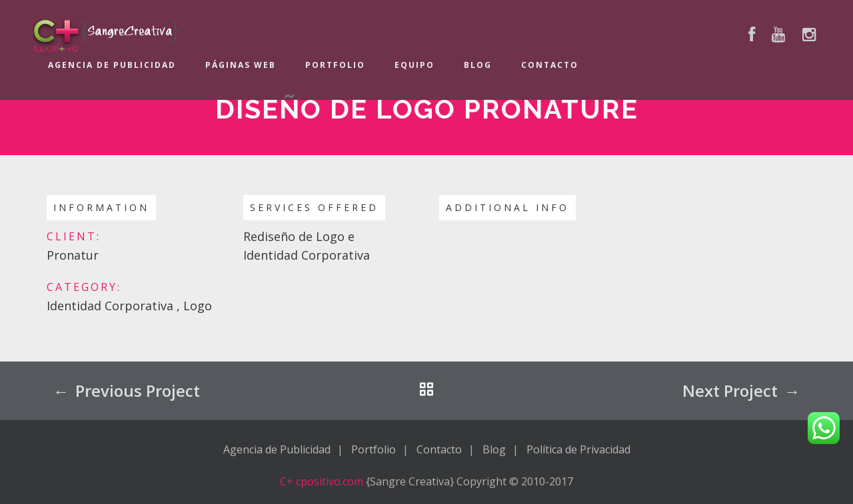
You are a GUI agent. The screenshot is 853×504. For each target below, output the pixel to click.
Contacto (550, 65)
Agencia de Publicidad (112, 65)
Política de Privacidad (578, 449)
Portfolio (335, 65)
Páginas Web (241, 65)
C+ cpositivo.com (322, 481)
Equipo (415, 65)
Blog (478, 65)
